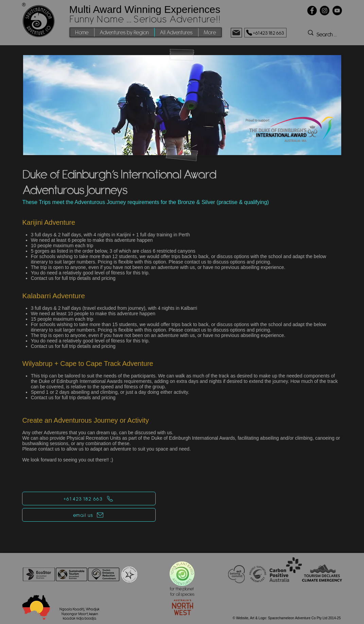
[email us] (89, 515)
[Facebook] (312, 11)
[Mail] (236, 33)
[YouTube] (337, 11)
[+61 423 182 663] (265, 33)
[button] (124, 32)
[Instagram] (325, 11)
